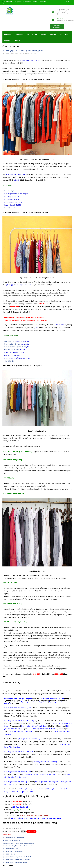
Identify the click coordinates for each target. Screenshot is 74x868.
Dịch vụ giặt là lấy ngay (12, 344)
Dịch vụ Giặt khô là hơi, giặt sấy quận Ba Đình (17, 857)
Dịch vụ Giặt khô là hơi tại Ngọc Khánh (15, 862)
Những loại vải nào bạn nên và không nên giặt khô (18, 843)
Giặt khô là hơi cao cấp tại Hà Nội (13, 851)
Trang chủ (8, 34)
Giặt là (43, 34)
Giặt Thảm (64, 34)
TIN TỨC (17, 40)
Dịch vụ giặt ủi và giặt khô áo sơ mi (13, 838)
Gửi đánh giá (31, 831)
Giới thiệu (20, 34)
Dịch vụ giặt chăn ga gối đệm (15, 347)
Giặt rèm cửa (32, 34)
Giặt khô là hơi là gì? (9, 854)
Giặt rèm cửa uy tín (11, 350)
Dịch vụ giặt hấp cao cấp (10, 849)
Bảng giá (7, 40)
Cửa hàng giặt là (10, 341)
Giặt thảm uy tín (10, 208)
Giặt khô (53, 34)
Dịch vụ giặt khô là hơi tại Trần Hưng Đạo (23, 50)
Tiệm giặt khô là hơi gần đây (11, 840)
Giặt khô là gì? (9, 191)
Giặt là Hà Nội (9, 361)
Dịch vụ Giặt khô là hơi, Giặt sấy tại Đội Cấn (16, 859)
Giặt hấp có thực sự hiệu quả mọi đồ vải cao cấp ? (18, 846)
